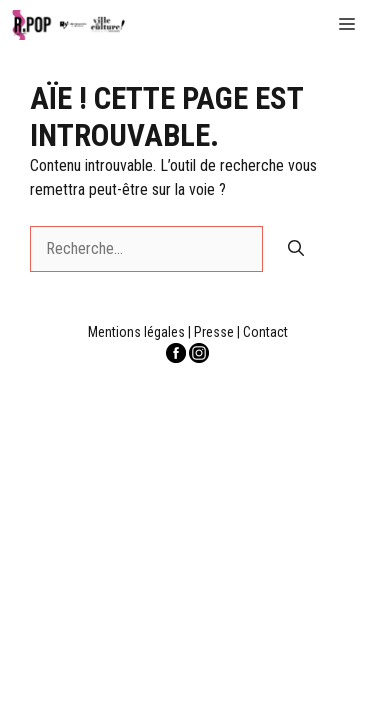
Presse (214, 332)
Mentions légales (136, 332)
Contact (265, 332)
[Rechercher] (296, 249)
